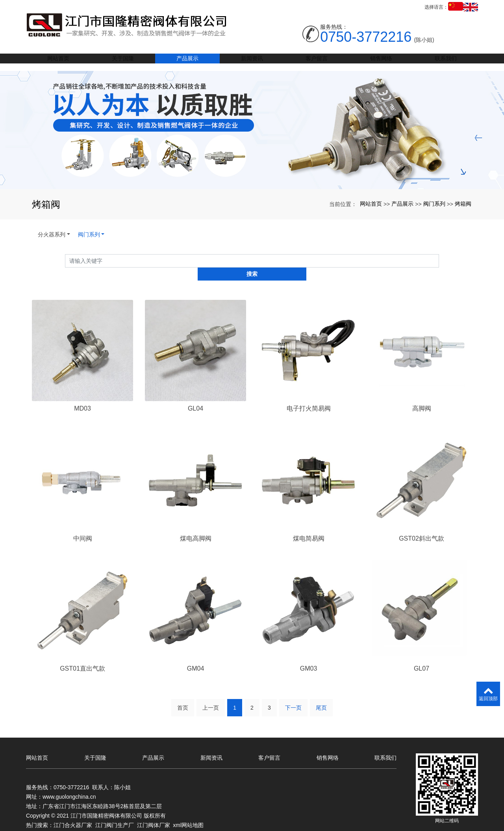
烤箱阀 (463, 204)
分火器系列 (52, 234)
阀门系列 (434, 204)
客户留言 (317, 62)
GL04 (195, 395)
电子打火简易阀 (309, 395)
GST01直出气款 (82, 656)
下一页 (293, 696)
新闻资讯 (252, 62)
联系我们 (446, 62)
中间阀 (83, 526)
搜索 (439, 260)
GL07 (422, 656)
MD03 (82, 395)
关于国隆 (123, 62)
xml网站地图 (188, 811)
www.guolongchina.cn (69, 782)
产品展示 (187, 62)
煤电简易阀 (309, 526)
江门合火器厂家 (73, 811)
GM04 (196, 656)
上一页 (211, 696)
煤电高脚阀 (196, 526)
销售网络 (381, 62)
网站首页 (58, 62)
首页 (183, 696)
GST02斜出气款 (422, 526)
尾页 (321, 696)
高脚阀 (422, 395)
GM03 (309, 656)
